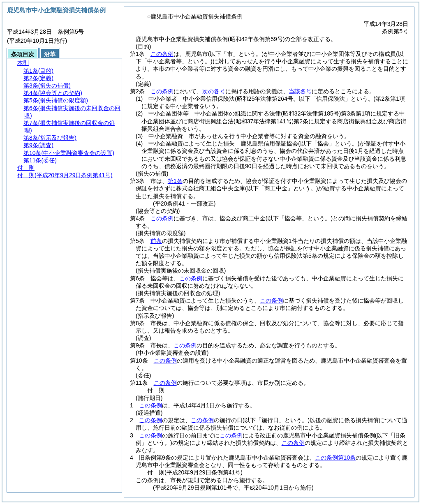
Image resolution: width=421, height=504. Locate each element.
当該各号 (300, 91)
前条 (156, 241)
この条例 (162, 54)
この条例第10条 (335, 458)
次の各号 (214, 91)
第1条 (175, 181)
